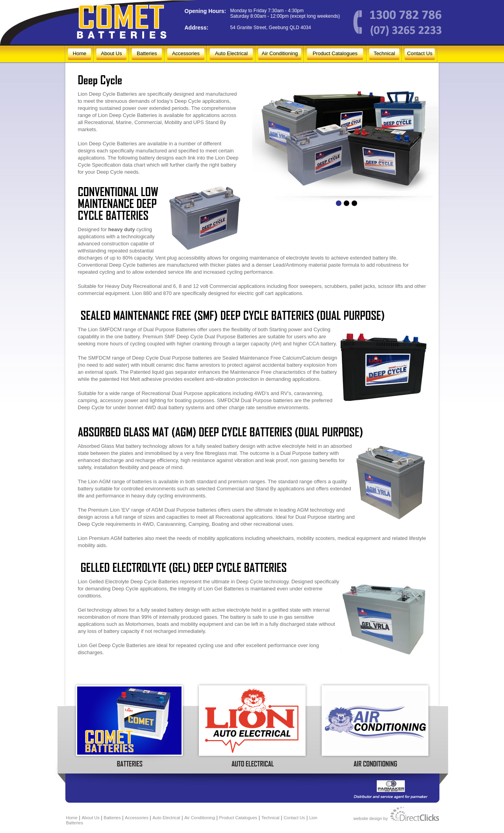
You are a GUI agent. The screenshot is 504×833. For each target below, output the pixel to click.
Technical (384, 53)
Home (80, 53)
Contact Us (420, 53)
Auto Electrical (231, 53)
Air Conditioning (280, 53)
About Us (111, 53)
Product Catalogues (335, 53)
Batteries (149, 53)
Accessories (186, 53)
